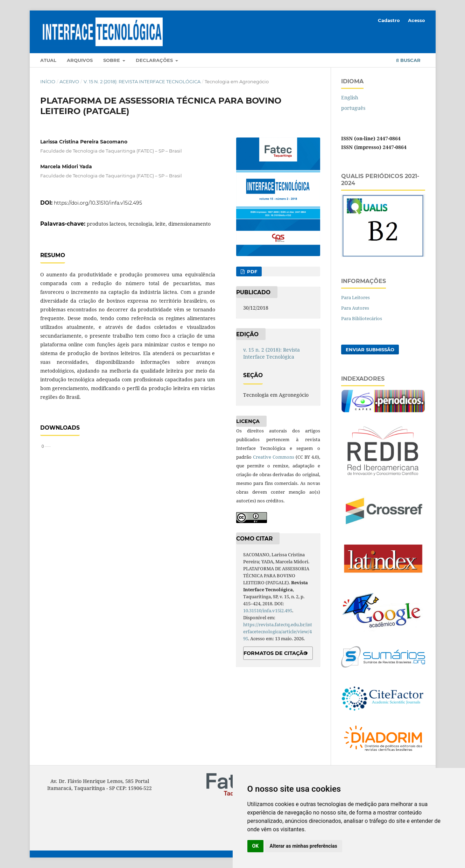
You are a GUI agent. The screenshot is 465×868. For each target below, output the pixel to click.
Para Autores (355, 308)
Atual (48, 60)
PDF (251, 271)
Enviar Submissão (370, 350)
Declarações (155, 60)
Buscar (408, 60)
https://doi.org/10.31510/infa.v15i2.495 (98, 203)
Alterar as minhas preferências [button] (304, 846)
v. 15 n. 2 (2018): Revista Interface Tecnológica (142, 82)
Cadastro (389, 20)
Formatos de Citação (276, 653)
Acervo (69, 82)
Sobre (112, 60)
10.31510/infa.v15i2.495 (268, 611)
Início (48, 82)
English (350, 97)
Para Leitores (355, 297)
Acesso (417, 20)
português (353, 108)
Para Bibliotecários (362, 318)
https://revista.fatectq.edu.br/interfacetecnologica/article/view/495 (278, 631)
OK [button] (256, 846)
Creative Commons (274, 457)
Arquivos (80, 60)
